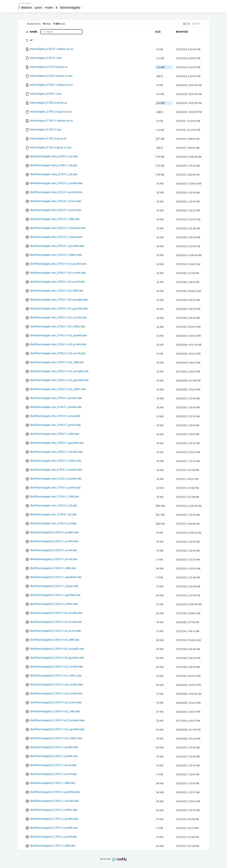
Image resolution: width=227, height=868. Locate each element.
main (49, 8)
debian (27, 8)
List (186, 24)
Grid (196, 24)
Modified (182, 32)
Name (34, 32)
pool (38, 8)
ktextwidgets (70, 8)
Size (158, 32)
